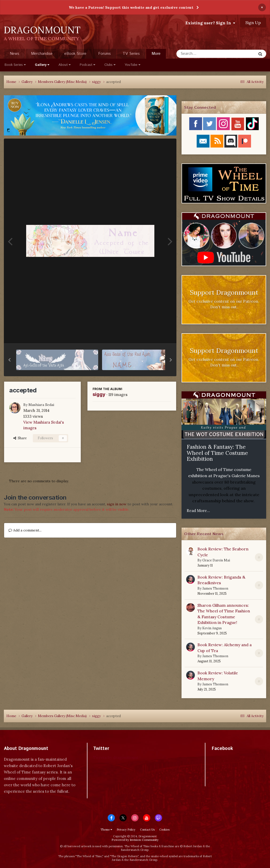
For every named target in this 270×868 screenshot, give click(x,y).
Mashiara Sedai (41, 405)
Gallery (42, 65)
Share (20, 438)
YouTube (132, 65)
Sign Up (253, 23)
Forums (104, 54)
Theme (106, 830)
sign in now (117, 504)
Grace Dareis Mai (216, 560)
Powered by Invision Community (135, 840)
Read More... (198, 511)
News (14, 54)
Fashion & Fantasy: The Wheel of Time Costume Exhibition (217, 453)
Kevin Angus (212, 628)
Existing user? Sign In (210, 23)
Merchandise (42, 54)
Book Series (15, 65)
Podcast (87, 65)
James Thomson (215, 588)
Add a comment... (25, 530)
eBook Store (75, 54)
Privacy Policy (126, 830)
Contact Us (147, 830)
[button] (9, 360)
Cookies (164, 830)
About (64, 65)
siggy (99, 394)
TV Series (131, 54)
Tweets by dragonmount (116, 757)
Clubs (110, 65)
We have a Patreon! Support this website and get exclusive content (131, 7)
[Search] (203, 54)
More (156, 54)
